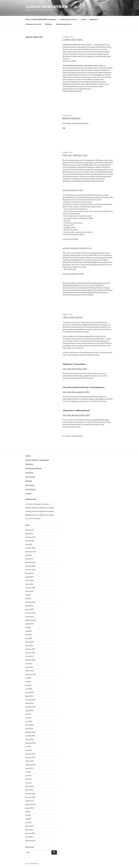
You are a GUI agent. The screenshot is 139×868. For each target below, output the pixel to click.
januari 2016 (29, 696)
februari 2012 (29, 826)
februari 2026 (30, 530)
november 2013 (30, 757)
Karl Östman (29, 472)
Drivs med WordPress (32, 864)
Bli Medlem (49, 24)
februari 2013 (29, 786)
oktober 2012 (29, 801)
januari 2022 (29, 584)
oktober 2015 (29, 703)
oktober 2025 (30, 541)
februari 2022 (29, 580)
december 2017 (30, 649)
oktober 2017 (29, 656)
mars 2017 (29, 664)
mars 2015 (29, 721)
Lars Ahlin (28, 493)
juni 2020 (28, 599)
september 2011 (30, 841)
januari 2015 (29, 729)
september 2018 (30, 620)
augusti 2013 (29, 768)
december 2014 (30, 732)
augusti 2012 (29, 808)
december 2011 (30, 833)
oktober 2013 (29, 761)
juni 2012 (28, 815)
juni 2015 (28, 714)
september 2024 (31, 552)
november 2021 (30, 588)
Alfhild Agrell (29, 464)
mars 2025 (29, 544)
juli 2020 (28, 595)
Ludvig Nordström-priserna (69, 19)
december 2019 (30, 602)
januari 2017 (29, 667)
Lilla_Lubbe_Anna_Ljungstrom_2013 (76, 392)
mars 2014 (29, 750)
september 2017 (30, 660)
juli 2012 (28, 812)
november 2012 (30, 797)
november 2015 (30, 700)
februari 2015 (29, 725)
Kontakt (84, 19)
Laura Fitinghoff (30, 477)
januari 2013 (29, 790)
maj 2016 (28, 682)
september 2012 (30, 804)
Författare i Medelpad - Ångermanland (37, 460)
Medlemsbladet (71, 118)
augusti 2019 (29, 606)
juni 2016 (28, 678)
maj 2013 (28, 776)
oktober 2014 (29, 739)
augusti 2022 (29, 577)
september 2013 (30, 765)
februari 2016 (29, 692)
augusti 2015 (29, 711)
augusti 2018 (29, 624)
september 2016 (30, 674)
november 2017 (30, 653)
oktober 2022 (29, 573)
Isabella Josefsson (31, 508)
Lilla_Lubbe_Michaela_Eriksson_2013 (76, 415)
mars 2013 (29, 783)
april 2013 (28, 779)
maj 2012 (28, 819)
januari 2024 (29, 559)
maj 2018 (28, 631)
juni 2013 (28, 772)
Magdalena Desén (31, 515)
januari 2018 (29, 645)
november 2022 (30, 570)
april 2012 (28, 822)
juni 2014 (28, 747)
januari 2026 (29, 534)
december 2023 (30, 562)
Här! (64, 128)
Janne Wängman (31, 489)
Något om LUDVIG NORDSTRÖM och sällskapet (41, 19)
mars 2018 (29, 638)
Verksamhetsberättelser (64, 24)
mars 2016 (29, 689)
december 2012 (30, 794)
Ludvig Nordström (47, 7)
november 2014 (30, 736)
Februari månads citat (75, 155)
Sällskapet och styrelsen (33, 24)
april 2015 (28, 718)
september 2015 (30, 707)
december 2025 (30, 537)
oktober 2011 (29, 837)
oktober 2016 (29, 671)
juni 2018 (28, 627)
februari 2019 (29, 609)
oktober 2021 (29, 591)
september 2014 (30, 743)
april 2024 (28, 555)
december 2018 (30, 613)
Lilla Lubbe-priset (73, 317)
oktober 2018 (29, 617)
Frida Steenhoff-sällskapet (33, 468)
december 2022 (30, 566)
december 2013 (30, 754)
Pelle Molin (29, 481)
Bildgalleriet (94, 19)
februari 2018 (29, 642)
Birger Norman (30, 485)
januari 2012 (29, 830)
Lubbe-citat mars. (73, 40)
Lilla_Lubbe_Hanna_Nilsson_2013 (75, 369)
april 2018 (28, 635)
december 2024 (30, 548)
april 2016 (28, 685)
